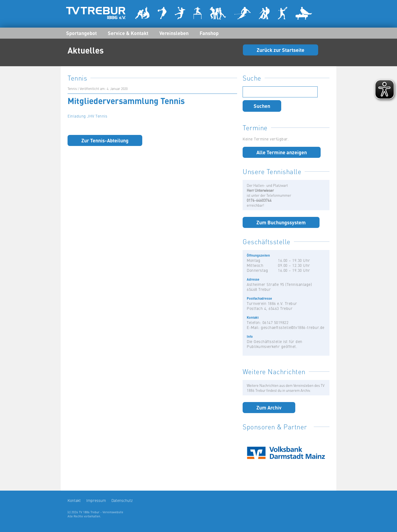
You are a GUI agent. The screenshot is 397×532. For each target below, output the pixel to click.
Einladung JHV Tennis (87, 116)
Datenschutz (122, 500)
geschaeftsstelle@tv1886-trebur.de (293, 327)
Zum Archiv (269, 407)
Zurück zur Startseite (281, 50)
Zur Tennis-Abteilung (105, 140)
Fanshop (209, 33)
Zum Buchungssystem (281, 222)
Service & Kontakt (128, 33)
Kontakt (74, 500)
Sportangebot (81, 33)
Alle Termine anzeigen (282, 152)
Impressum (96, 500)
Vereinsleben (174, 33)
